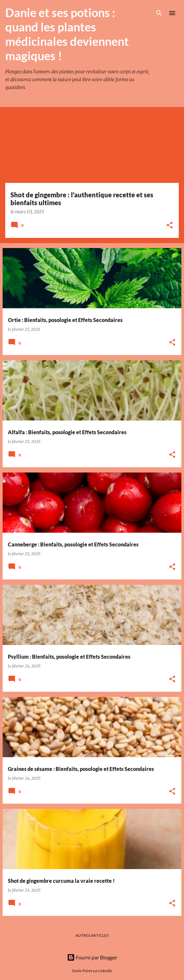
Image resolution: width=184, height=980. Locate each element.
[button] (170, 226)
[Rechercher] (159, 13)
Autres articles (92, 935)
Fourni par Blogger (92, 957)
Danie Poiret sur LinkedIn (92, 971)
